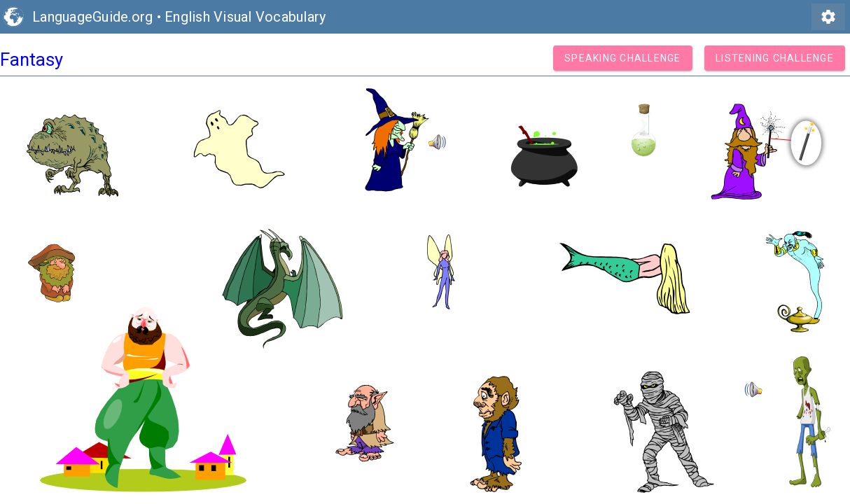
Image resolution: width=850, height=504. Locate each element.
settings (828, 17)
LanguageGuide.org (92, 17)
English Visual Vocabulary (245, 17)
